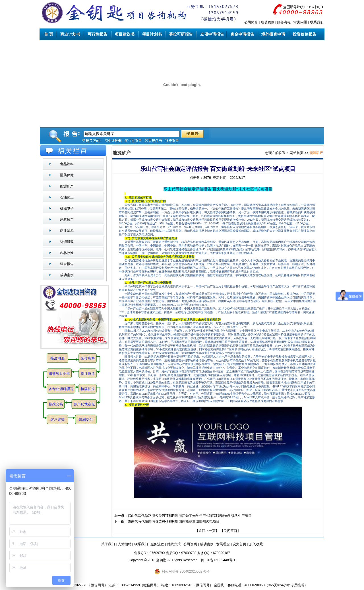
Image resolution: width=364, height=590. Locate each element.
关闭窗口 (230, 531)
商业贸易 (67, 231)
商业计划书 (70, 34)
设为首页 (239, 544)
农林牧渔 (67, 253)
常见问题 (300, 22)
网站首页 (297, 153)
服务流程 (284, 22)
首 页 (48, 34)
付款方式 (174, 544)
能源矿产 (67, 186)
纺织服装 (67, 242)
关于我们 (108, 544)
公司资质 (190, 544)
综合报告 (67, 264)
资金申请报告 (242, 34)
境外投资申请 (274, 34)
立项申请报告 (212, 34)
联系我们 (317, 22)
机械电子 (67, 208)
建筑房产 (67, 220)
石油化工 (67, 197)
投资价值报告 (305, 34)
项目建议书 (125, 34)
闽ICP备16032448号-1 (218, 560)
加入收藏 (256, 544)
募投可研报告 (181, 34)
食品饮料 (67, 164)
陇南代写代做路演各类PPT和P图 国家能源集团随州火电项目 (174, 521)
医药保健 (67, 175)
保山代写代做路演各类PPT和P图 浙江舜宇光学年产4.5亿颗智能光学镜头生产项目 (190, 516)
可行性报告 (98, 34)
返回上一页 (207, 531)
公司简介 (251, 22)
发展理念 (223, 544)
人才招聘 (125, 544)
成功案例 (268, 22)
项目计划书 (152, 34)
